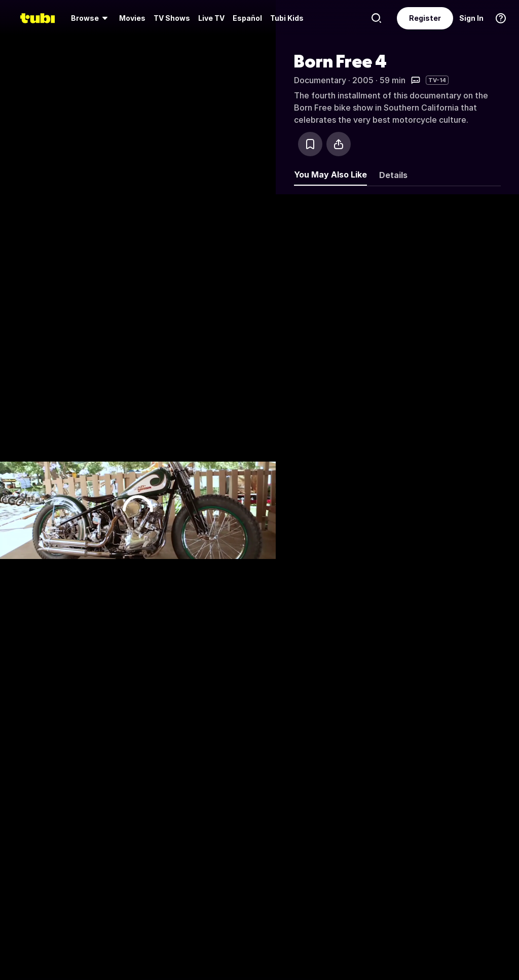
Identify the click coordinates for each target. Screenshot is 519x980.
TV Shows (172, 18)
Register (425, 18)
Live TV (211, 18)
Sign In (471, 18)
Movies (132, 18)
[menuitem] (91, 18)
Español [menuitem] (247, 18)
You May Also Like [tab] (330, 174)
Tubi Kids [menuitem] (287, 18)
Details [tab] (393, 175)
